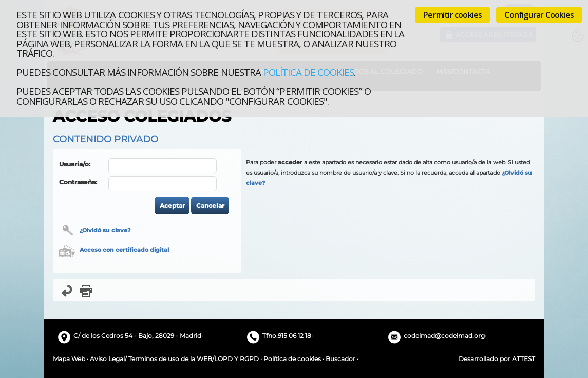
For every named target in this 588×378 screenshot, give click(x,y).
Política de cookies (308, 72)
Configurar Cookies (539, 15)
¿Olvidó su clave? (105, 230)
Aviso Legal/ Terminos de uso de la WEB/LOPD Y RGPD (174, 359)
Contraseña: (78, 182)
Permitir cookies (452, 15)
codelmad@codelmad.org (444, 336)
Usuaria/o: (75, 164)
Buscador (340, 359)
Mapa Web (69, 359)
